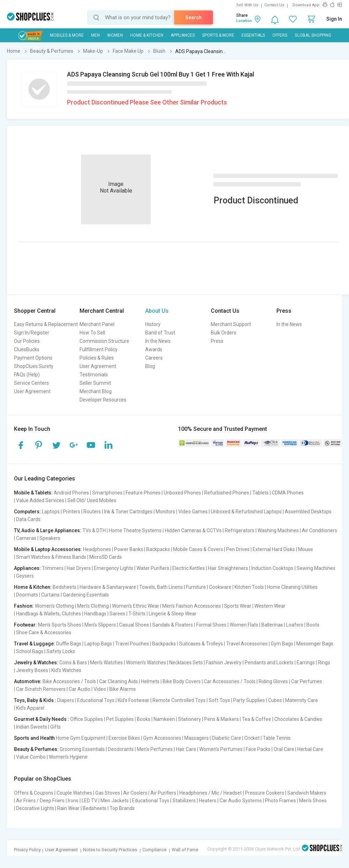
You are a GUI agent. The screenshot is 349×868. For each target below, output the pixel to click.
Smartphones (107, 493)
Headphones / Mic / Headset (211, 793)
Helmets (150, 681)
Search (194, 17)
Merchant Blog (96, 391)
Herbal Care (310, 749)
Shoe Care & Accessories (44, 632)
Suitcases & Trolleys (201, 644)
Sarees (117, 614)
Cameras (26, 538)
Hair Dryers (79, 568)
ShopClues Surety (34, 366)
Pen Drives (238, 549)
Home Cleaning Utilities (292, 587)
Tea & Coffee (257, 719)
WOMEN (115, 35)
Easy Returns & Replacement (46, 324)
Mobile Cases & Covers (198, 549)
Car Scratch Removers (41, 689)
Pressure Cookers (265, 793)
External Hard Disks (274, 549)
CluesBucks (27, 349)
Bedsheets (65, 587)
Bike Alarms (122, 689)
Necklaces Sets (186, 663)
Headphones (97, 549)
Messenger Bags (315, 644)
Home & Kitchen (147, 35)
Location (244, 21)
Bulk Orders (224, 333)
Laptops (51, 512)
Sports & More (218, 35)
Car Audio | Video (87, 689)
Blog (150, 366)
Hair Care (186, 749)
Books (144, 719)
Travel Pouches (132, 644)
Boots (313, 625)
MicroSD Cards (106, 557)
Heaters (208, 801)
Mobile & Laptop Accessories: (48, 549)
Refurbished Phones (227, 493)
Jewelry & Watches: (36, 663)
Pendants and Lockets (269, 663)
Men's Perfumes (155, 749)
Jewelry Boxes (32, 670)
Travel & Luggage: (35, 644)
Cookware (220, 587)
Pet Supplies (120, 719)
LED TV (90, 801)
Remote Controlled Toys (179, 700)
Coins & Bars (73, 663)
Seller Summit (95, 383)
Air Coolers (135, 793)
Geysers (25, 576)
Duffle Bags (69, 644)
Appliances (183, 35)
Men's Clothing (93, 606)
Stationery (190, 719)
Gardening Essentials (86, 595)
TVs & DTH (94, 530)
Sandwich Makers (307, 793)
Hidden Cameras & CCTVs (193, 530)
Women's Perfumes (221, 749)
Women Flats (244, 625)
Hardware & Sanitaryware (108, 587)
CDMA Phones (288, 493)
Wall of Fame (185, 850)
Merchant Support (231, 324)
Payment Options (33, 358)
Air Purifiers (163, 793)
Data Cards (28, 519)
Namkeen (164, 719)
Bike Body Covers (182, 681)
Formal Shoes (211, 625)
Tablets (261, 493)
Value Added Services (40, 500)
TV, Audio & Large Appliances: (48, 530)
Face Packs (258, 749)
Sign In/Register (32, 333)
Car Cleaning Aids (118, 681)
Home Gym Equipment (81, 738)
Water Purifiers (153, 568)
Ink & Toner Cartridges (128, 512)
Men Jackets (115, 801)
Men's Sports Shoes (60, 625)
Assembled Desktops (308, 512)
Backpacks (158, 549)
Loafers (295, 625)
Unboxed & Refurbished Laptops (246, 512)
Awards (154, 349)
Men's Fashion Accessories (192, 606)
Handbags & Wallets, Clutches (49, 614)
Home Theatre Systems (135, 530)
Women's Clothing (54, 606)
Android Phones (71, 493)
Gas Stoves (108, 793)
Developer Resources (103, 400)
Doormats (27, 595)
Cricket (252, 738)
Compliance (154, 850)
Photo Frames (280, 801)
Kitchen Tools (249, 587)
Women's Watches (146, 663)
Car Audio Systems (241, 801)
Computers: (27, 512)
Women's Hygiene (68, 757)
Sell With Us (247, 5)
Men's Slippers (100, 625)
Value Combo (31, 757)
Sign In (334, 19)
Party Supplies (249, 700)
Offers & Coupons (34, 793)
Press (217, 341)
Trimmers (53, 568)
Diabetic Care (227, 738)
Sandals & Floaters (173, 625)
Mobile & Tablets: (33, 493)
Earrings (306, 663)
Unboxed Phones (182, 493)
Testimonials (94, 375)
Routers (92, 512)
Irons (73, 801)
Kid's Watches (66, 670)
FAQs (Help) (27, 375)
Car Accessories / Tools (230, 681)
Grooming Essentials (82, 749)
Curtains (50, 595)
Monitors (165, 512)
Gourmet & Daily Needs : (42, 719)
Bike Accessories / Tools (69, 681)
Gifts (55, 727)
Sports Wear (238, 606)
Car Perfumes (307, 681)
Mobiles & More (67, 35)
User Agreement (32, 391)
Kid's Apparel (30, 708)
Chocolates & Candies (298, 719)
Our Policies (27, 341)
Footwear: (25, 625)
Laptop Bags (98, 644)
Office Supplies (87, 719)
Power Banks (129, 549)
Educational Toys (96, 700)
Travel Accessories (247, 644)
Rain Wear (68, 808)
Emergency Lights (114, 568)
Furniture (196, 587)
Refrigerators (240, 530)
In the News (158, 341)
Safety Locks (61, 651)
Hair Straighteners (228, 568)
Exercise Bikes (124, 738)
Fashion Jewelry (224, 663)
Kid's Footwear (133, 700)
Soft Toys (219, 700)
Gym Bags (282, 644)
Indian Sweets (32, 727)
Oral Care (284, 749)
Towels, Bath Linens (161, 587)
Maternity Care (302, 700)
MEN (95, 35)
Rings (324, 663)
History (153, 324)
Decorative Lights (35, 808)
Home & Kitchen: (33, 587)
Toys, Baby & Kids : (35, 700)
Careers (154, 358)
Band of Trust (160, 333)
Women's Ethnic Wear (136, 606)
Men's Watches (106, 663)
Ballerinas (272, 625)
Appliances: (27, 568)
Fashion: (24, 606)
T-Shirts (137, 614)
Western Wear (270, 606)
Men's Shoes (313, 801)
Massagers (196, 738)
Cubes (275, 700)
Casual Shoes (134, 625)
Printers (72, 512)
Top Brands (122, 808)
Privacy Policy (27, 850)
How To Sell (92, 333)
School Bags (30, 651)
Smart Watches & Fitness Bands (51, 557)
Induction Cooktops (272, 568)
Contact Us (274, 5)
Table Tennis (277, 738)
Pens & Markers (221, 719)
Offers (280, 35)
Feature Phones (143, 493)
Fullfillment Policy (99, 349)
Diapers (66, 700)
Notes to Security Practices (110, 850)
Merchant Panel (97, 324)
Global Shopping (313, 35)
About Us (157, 311)
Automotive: (28, 681)
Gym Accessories (162, 738)
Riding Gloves (273, 681)
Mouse (306, 549)
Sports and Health (34, 738)
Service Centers (31, 383)
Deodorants (121, 749)
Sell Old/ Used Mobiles (92, 500)
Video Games (193, 512)
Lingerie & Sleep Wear (173, 614)
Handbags (95, 614)
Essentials (253, 35)
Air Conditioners (320, 530)
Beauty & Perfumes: (36, 749)
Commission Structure (104, 341)
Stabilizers (184, 801)
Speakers (50, 538)
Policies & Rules (97, 358)
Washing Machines (278, 530)
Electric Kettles (189, 568)
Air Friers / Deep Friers (40, 801)
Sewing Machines (316, 568)
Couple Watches (74, 793)
